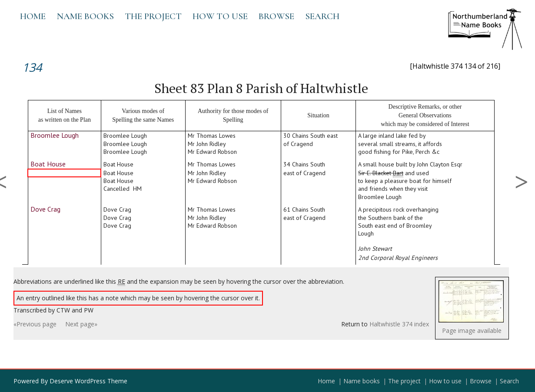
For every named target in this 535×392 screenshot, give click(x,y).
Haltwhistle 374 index (399, 324)
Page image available (472, 331)
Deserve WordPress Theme (88, 381)
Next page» (81, 324)
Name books (85, 16)
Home (33, 16)
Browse (276, 16)
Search (322, 16)
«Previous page (35, 324)
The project (153, 16)
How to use (220, 16)
